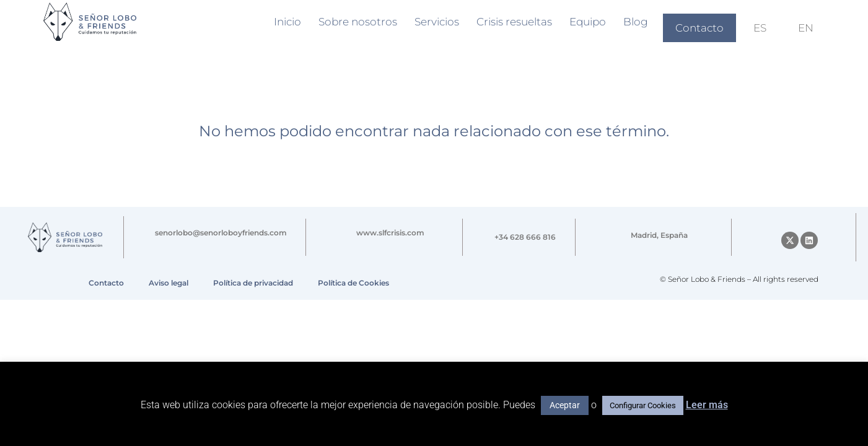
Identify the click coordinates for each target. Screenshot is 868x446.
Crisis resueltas (514, 22)
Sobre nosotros (358, 22)
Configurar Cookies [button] (643, 405)
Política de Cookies (353, 283)
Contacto (699, 28)
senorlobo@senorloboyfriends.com (221, 233)
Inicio (287, 22)
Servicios (437, 22)
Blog (636, 22)
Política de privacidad (253, 283)
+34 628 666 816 (525, 237)
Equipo (588, 22)
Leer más (707, 405)
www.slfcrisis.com (390, 233)
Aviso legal (169, 283)
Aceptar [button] (565, 405)
